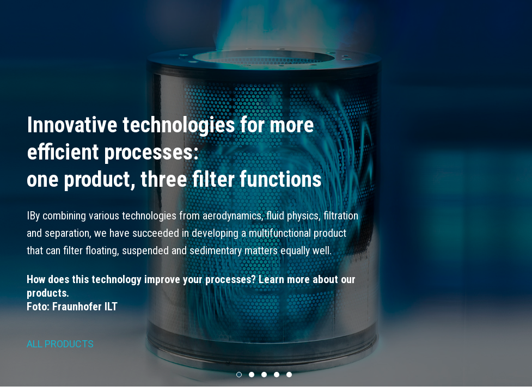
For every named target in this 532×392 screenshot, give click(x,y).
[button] (239, 375)
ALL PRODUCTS (60, 344)
